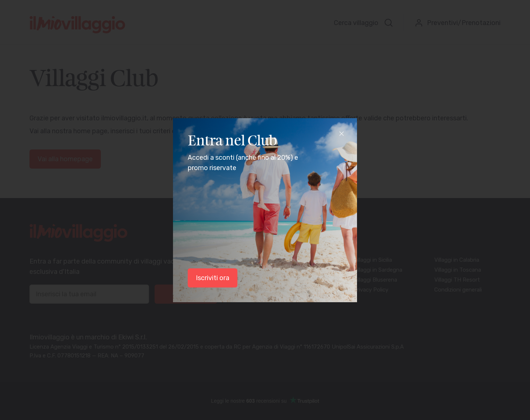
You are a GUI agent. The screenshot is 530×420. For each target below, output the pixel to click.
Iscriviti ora (213, 278)
